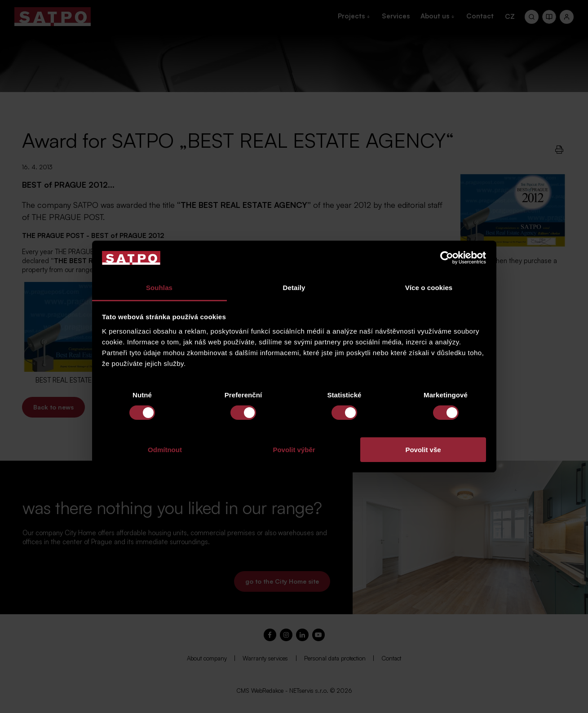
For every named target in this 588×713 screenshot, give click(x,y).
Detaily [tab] (294, 288)
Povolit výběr (294, 450)
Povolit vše (423, 450)
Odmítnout (165, 450)
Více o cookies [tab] (429, 288)
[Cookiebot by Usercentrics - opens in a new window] (447, 258)
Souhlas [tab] (159, 288)
